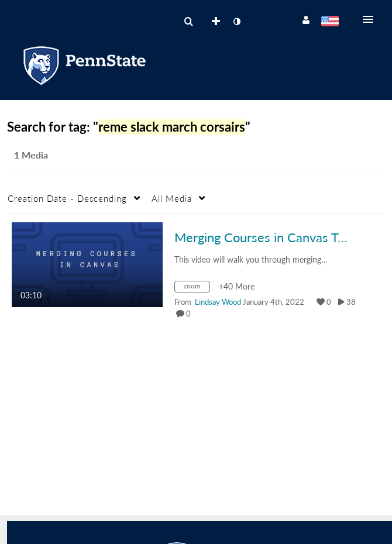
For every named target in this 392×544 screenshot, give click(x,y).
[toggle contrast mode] (236, 22)
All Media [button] (172, 198)
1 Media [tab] (31, 155)
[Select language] (330, 22)
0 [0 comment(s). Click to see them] (190, 314)
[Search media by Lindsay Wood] (218, 302)
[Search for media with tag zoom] (197, 288)
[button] (372, 19)
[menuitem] (188, 22)
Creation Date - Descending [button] (67, 198)
